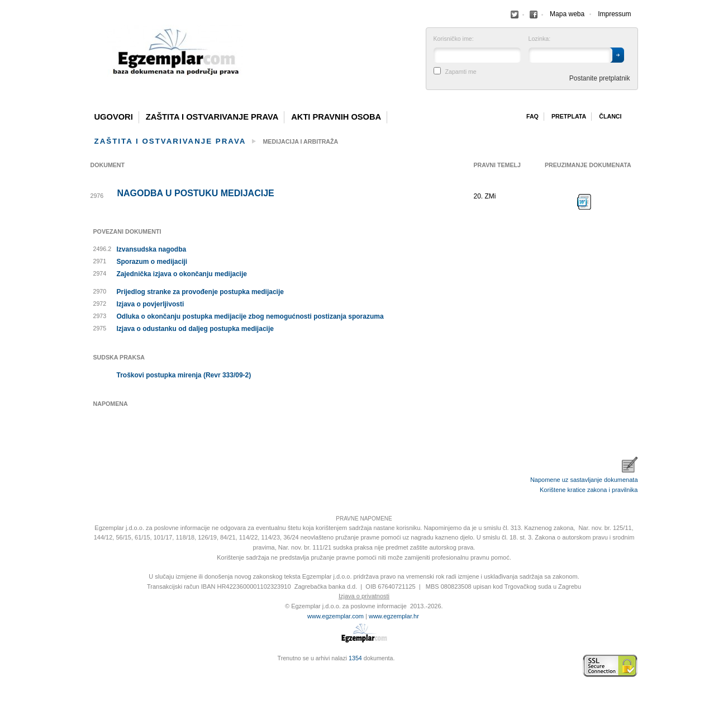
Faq (532, 116)
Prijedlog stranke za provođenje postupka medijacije (200, 292)
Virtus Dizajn (93, 671)
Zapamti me (461, 72)
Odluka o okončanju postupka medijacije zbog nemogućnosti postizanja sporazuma (250, 316)
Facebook (515, 15)
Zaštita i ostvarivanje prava (212, 117)
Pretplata (569, 116)
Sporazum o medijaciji (152, 262)
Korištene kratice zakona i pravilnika (589, 490)
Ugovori (114, 117)
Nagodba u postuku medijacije (196, 193)
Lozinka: (540, 39)
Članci (610, 116)
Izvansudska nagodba (152, 249)
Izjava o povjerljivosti (151, 304)
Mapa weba (567, 14)
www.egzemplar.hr (394, 616)
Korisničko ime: (454, 39)
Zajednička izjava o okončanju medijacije (182, 274)
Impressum (614, 14)
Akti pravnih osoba (336, 117)
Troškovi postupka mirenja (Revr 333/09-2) (184, 375)
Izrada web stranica (93, 666)
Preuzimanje (584, 202)
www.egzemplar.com (336, 616)
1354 (355, 658)
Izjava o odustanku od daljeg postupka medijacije (195, 329)
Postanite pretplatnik (600, 78)
